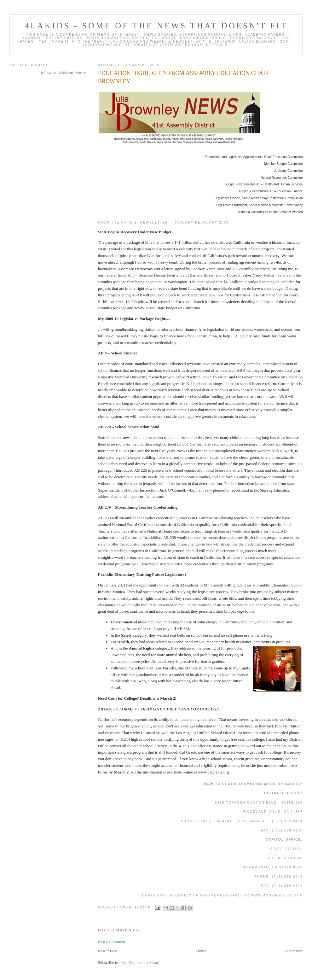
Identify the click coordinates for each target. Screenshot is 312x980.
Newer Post (107, 951)
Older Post (294, 951)
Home (201, 951)
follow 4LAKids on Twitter (63, 73)
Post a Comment (112, 942)
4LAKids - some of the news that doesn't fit (156, 26)
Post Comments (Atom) (140, 962)
